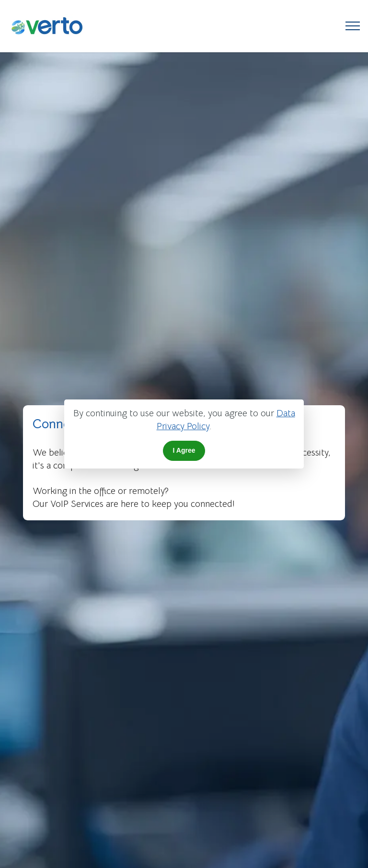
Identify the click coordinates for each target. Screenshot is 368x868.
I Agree (184, 450)
